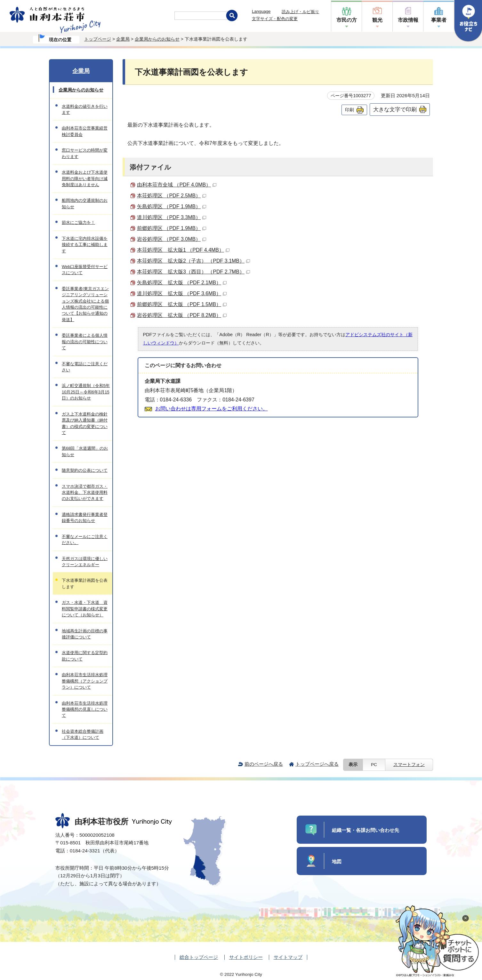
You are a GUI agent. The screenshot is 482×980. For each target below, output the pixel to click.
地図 (337, 861)
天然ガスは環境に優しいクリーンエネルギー (85, 562)
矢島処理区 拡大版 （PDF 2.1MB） (182, 283)
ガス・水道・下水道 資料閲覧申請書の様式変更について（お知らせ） (85, 609)
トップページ (98, 39)
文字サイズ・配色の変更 (275, 19)
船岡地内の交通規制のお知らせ (85, 203)
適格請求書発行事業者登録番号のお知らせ (85, 518)
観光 (377, 20)
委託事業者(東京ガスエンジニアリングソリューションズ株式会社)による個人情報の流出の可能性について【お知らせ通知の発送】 (85, 304)
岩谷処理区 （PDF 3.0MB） (172, 239)
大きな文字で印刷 (395, 109)
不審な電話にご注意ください (85, 367)
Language (261, 11)
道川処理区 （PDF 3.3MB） (172, 217)
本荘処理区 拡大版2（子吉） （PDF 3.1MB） (193, 261)
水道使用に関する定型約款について (85, 656)
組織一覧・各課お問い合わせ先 (366, 830)
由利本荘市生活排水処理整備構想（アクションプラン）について (85, 681)
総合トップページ (199, 957)
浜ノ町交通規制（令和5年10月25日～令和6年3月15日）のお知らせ (86, 392)
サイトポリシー (246, 957)
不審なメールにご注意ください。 (85, 540)
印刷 (349, 110)
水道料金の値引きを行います (85, 109)
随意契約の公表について (85, 470)
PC (374, 765)
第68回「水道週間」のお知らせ (85, 451)
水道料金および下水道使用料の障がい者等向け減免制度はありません (85, 178)
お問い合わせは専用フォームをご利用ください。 (212, 409)
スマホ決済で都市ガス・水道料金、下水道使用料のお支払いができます (85, 493)
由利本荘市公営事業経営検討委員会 (85, 131)
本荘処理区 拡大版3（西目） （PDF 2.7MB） (193, 272)
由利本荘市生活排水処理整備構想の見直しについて (85, 709)
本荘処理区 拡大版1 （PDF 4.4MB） (183, 250)
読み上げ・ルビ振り (300, 12)
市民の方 (347, 20)
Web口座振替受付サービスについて (85, 270)
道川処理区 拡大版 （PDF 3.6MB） (182, 293)
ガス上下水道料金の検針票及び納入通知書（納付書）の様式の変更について (85, 423)
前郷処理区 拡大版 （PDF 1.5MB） (182, 304)
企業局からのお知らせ (157, 39)
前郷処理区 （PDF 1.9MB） (172, 228)
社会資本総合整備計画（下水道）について (83, 734)
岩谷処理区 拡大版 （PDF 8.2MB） (182, 315)
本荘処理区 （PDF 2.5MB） (172, 196)
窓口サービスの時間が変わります (85, 153)
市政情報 (408, 20)
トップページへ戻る (317, 764)
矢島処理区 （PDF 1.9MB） (172, 206)
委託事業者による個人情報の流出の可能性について (85, 342)
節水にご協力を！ (78, 222)
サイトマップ (288, 957)
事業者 (439, 20)
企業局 (123, 39)
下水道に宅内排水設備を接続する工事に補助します (85, 245)
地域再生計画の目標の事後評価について (85, 634)
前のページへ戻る (264, 764)
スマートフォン (409, 765)
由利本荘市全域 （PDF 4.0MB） (177, 185)
